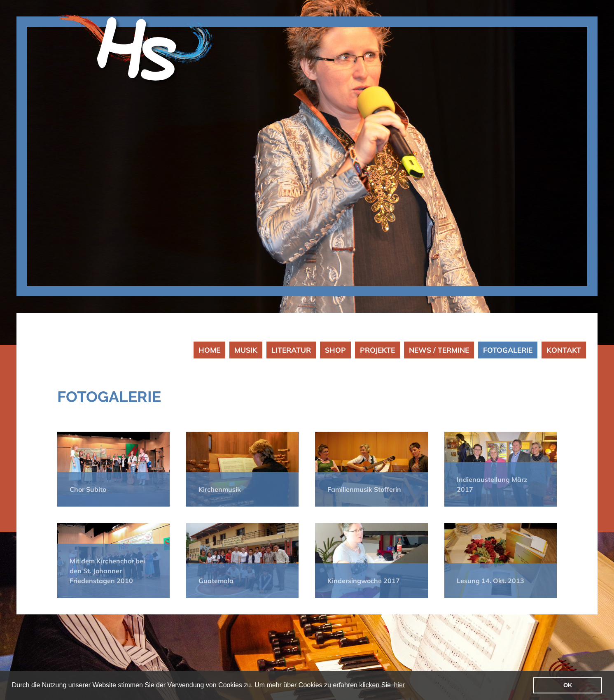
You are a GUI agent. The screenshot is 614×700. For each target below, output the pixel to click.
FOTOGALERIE (508, 350)
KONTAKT (564, 350)
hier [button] (400, 685)
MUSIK (246, 350)
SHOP (335, 350)
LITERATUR (291, 350)
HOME (209, 350)
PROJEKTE (377, 350)
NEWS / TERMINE (439, 350)
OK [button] (568, 685)
